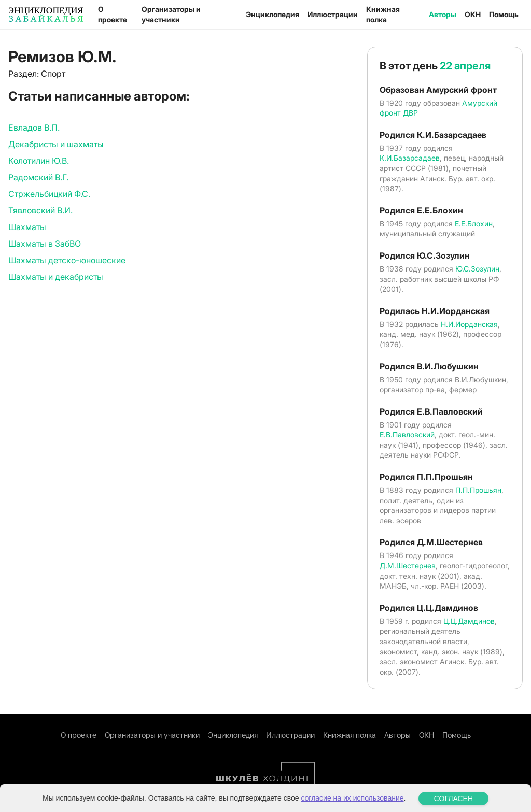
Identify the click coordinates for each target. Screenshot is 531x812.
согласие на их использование (352, 805)
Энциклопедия (273, 14)
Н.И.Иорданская (469, 324)
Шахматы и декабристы (56, 277)
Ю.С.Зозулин (477, 269)
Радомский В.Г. (38, 177)
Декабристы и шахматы (56, 144)
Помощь (504, 14)
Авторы (443, 14)
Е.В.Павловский (407, 435)
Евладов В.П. (34, 127)
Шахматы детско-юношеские (67, 260)
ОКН (473, 14)
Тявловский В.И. (40, 210)
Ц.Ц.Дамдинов (469, 621)
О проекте (113, 14)
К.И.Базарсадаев (410, 158)
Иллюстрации (333, 14)
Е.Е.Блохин (474, 224)
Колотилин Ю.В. (39, 161)
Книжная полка (383, 14)
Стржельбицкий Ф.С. (49, 194)
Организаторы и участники (171, 14)
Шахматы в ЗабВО (45, 244)
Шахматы (27, 227)
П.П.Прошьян (478, 490)
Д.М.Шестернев (408, 566)
